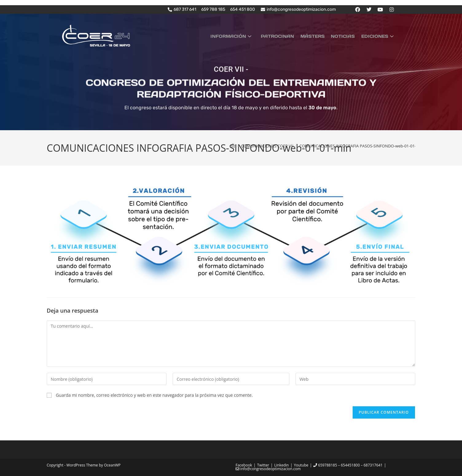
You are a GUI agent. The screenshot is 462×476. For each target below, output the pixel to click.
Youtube (301, 465)
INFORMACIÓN (241, 36)
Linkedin (282, 465)
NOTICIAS (346, 36)
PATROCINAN (284, 36)
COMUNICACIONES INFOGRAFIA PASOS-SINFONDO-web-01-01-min (361, 146)
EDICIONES (379, 36)
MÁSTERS (317, 36)
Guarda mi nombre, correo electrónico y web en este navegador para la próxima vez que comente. (154, 395)
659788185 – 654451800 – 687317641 (348, 465)
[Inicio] (233, 146)
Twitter (263, 465)
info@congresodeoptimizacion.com (268, 469)
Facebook (244, 465)
